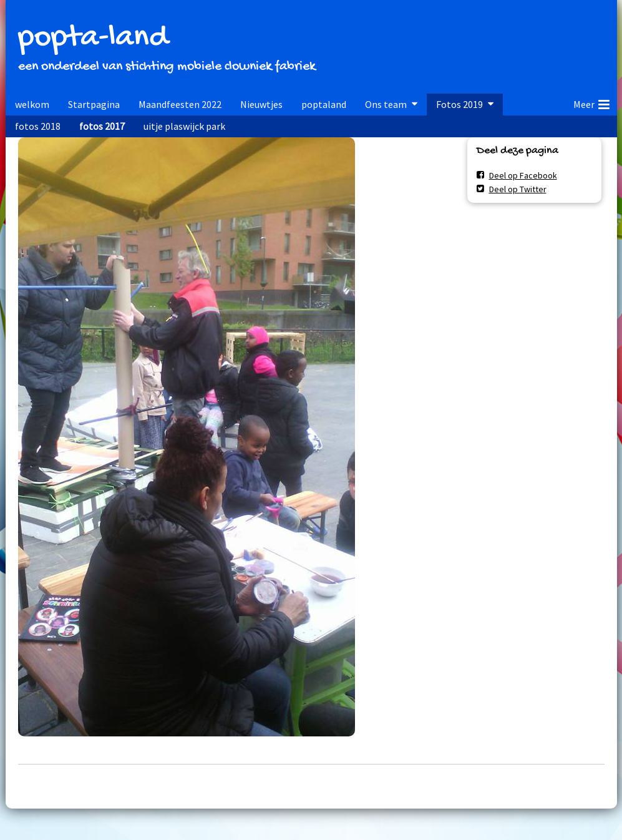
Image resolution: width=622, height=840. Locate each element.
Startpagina (94, 104)
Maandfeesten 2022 (180, 104)
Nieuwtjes (261, 104)
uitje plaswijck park (184, 126)
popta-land (93, 38)
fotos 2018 (38, 126)
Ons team (386, 104)
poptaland (324, 104)
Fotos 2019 (459, 104)
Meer (591, 102)
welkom (32, 104)
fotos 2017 (102, 126)
